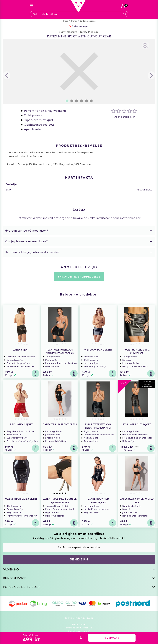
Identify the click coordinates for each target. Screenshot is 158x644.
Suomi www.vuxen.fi (79, 631)
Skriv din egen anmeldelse (79, 277)
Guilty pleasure (88, 21)
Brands (74, 21)
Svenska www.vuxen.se (79, 628)
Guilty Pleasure (89, 32)
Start (66, 21)
